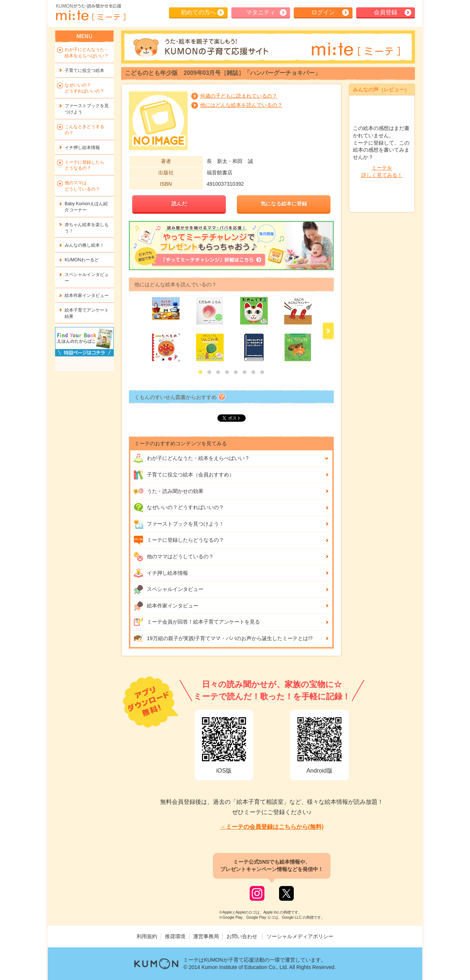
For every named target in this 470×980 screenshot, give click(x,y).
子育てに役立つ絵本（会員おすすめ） (184, 475)
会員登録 (386, 12)
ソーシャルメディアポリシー (300, 936)
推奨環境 (175, 936)
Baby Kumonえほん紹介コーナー (86, 207)
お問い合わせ (242, 936)
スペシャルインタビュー (168, 589)
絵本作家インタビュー (166, 606)
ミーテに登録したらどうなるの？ (179, 540)
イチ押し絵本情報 (161, 573)
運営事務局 (206, 936)
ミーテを (382, 172)
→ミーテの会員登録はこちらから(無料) (272, 827)
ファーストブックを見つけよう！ (179, 524)
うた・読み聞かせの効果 (168, 491)
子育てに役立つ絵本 (84, 70)
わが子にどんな (191, 458)
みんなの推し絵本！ (84, 245)
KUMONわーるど (82, 260)
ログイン (323, 12)
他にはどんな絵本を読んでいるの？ (241, 105)
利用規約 (147, 936)
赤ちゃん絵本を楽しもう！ (87, 228)
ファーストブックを (87, 109)
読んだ (179, 204)
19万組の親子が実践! (223, 639)
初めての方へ (198, 12)
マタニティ (261, 12)
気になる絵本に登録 (284, 204)
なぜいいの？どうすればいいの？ (179, 508)
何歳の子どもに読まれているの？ (239, 96)
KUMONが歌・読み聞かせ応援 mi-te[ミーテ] (90, 12)
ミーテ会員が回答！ (197, 622)
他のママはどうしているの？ (173, 557)
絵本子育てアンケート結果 (87, 313)
